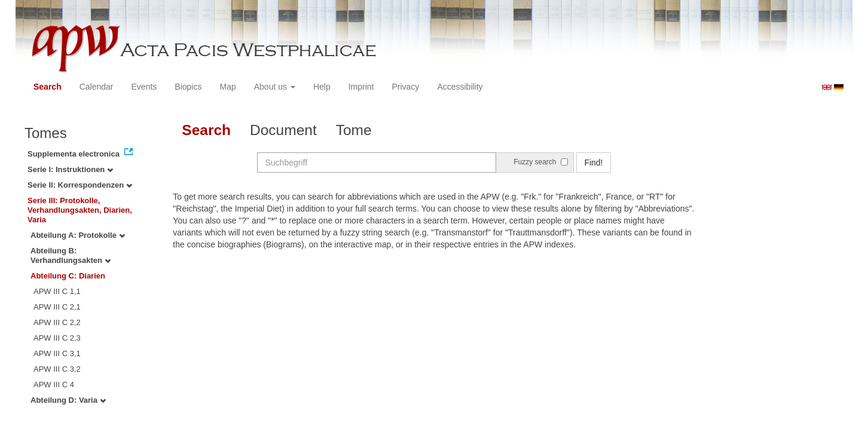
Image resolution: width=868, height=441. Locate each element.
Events (144, 87)
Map (227, 87)
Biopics (188, 87)
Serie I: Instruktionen (70, 169)
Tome (354, 130)
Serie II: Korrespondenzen (80, 185)
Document (283, 130)
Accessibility (460, 87)
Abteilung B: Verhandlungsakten (71, 255)
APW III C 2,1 (57, 307)
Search (48, 87)
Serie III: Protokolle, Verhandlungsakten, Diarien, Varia (80, 210)
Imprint (361, 87)
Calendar (97, 87)
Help (322, 87)
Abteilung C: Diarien (68, 276)
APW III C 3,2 (57, 369)
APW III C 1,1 (57, 291)
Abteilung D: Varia (68, 400)
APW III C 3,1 (57, 353)
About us (275, 87)
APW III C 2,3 (57, 338)
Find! (593, 163)
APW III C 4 (54, 385)
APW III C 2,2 (57, 322)
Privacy (405, 87)
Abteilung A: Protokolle (78, 235)
